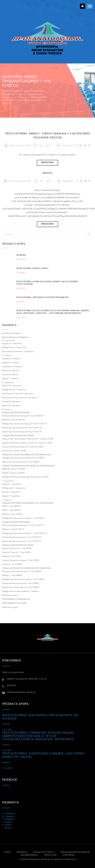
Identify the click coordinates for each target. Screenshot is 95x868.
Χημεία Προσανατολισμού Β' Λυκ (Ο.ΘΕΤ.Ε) (22, 432)
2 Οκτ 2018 (7, 751)
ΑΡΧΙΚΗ (7, 852)
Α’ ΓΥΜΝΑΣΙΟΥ (9, 814)
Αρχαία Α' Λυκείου (11, 363)
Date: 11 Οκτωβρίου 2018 (17, 146)
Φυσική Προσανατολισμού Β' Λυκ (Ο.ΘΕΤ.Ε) (22, 428)
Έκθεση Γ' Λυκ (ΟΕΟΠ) (12, 514)
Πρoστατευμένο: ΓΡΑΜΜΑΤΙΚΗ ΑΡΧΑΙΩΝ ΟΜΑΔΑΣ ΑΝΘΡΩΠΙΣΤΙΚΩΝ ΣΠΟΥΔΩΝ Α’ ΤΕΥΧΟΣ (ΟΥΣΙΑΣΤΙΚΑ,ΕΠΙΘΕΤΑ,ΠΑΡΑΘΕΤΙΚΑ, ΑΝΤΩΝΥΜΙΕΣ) (38, 736)
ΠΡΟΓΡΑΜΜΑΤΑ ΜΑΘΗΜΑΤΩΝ (16, 599)
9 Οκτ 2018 (7, 730)
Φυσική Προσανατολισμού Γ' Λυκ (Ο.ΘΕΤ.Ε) (22, 537)
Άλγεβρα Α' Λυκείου (11, 359)
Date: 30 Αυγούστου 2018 (17, 181)
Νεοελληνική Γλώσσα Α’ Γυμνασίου (18, 352)
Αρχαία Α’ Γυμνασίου (12, 344)
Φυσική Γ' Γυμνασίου (11, 492)
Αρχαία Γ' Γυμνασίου (12, 484)
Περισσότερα (47, 163)
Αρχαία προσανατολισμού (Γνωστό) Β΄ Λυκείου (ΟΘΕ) (27, 443)
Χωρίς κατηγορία (10, 607)
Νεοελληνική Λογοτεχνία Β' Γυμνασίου (20, 398)
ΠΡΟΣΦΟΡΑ (21, 255)
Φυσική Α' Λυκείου (10, 375)
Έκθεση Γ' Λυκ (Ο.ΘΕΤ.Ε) (13, 529)
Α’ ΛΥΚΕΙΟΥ (7, 822)
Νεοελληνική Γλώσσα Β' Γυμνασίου (18, 394)
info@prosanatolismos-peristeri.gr (21, 692)
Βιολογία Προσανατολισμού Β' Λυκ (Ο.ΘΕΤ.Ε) (23, 416)
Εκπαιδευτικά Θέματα (12, 333)
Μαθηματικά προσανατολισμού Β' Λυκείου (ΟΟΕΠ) (25, 477)
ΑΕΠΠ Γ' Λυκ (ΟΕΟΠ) (12, 506)
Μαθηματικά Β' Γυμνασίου (14, 390)
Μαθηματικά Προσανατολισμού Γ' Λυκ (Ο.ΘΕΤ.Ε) (24, 533)
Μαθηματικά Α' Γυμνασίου (14, 348)
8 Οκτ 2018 (21, 302)
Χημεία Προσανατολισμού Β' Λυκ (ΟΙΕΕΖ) (21, 462)
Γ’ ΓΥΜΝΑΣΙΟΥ (8, 819)
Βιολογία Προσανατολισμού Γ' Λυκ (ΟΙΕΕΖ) (22, 571)
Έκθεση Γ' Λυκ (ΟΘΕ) (12, 556)
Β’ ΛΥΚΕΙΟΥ (7, 825)
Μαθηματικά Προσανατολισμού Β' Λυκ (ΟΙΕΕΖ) (23, 458)
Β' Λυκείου (7, 410)
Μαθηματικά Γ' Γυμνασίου (14, 488)
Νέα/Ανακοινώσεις (10, 595)
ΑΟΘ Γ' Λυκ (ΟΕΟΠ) (11, 510)
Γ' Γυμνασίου (8, 481)
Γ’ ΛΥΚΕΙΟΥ (7, 828)
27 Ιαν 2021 (21, 273)
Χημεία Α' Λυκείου (10, 379)
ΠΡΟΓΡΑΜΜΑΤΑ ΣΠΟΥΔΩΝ (14, 603)
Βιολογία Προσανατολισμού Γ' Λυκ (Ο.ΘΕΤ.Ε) (23, 525)
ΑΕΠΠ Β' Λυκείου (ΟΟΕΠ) (14, 469)
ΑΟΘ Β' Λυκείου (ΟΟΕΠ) (13, 473)
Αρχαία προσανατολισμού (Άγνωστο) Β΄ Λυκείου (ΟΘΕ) (28, 439)
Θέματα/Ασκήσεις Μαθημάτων (16, 337)
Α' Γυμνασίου (8, 340)
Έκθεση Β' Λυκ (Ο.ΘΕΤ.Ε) (13, 420)
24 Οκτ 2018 (21, 318)
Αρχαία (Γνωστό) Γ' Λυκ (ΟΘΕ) (16, 552)
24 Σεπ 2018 (21, 260)
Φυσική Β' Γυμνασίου (11, 402)
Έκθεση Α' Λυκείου (11, 371)
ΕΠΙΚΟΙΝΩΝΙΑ (69, 855)
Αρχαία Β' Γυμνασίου (12, 386)
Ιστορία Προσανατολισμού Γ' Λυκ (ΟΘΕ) (21, 560)
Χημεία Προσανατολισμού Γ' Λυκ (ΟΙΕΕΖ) (21, 587)
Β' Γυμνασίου (8, 383)
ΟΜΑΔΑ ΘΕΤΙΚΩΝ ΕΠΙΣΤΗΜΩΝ (16, 413)
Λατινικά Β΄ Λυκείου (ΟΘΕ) (14, 451)
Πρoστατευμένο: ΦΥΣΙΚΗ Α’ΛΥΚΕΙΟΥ (32, 268)
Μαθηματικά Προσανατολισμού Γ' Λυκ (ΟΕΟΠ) (23, 518)
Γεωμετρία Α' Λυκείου (12, 367)
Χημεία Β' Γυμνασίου (11, 406)
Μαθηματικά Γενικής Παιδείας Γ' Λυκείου (20, 591)
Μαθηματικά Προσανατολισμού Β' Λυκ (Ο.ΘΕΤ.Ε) (24, 424)
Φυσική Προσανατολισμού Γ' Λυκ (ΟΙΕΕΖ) (21, 583)
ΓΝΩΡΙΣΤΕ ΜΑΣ (50, 855)
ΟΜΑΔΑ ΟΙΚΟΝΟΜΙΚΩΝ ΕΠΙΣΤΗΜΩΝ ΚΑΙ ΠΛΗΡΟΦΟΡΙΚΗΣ (28, 466)
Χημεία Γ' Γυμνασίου (11, 496)
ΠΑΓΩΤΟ (47, 173)
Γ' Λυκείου (7, 500)
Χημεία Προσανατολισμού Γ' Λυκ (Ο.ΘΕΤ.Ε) (22, 541)
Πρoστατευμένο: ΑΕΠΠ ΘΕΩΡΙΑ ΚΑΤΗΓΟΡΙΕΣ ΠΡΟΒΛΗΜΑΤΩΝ (42, 298)
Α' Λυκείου (7, 356)
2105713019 (11, 686)
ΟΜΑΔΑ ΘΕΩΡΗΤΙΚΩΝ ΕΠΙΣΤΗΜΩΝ (18, 436)
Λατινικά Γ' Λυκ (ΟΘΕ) (12, 564)
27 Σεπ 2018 (7, 768)
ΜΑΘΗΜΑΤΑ (22, 852)
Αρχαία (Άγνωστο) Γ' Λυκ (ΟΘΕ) (17, 548)
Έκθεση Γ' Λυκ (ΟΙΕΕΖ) (12, 575)
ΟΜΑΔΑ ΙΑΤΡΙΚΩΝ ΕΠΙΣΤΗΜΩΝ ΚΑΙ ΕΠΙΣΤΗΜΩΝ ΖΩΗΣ (27, 455)
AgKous (74, 859)
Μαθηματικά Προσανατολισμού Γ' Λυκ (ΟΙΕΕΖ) (23, 579)
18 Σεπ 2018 (21, 289)
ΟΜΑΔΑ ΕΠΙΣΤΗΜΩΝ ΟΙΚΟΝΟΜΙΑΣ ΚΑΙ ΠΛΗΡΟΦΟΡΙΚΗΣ (28, 503)
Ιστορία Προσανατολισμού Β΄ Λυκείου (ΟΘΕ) (23, 447)
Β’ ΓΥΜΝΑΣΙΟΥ (8, 817)
